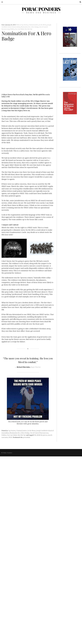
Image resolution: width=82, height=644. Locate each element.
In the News (43, 25)
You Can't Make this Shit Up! (24, 29)
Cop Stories (24, 25)
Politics (12, 29)
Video (18, 25)
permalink (26, 437)
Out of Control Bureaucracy (39, 433)
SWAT (10, 437)
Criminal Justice (33, 25)
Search (79, 2)
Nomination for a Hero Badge (30, 27)
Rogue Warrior (36, 367)
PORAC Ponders (41, 9)
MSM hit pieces (42, 435)
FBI (35, 435)
